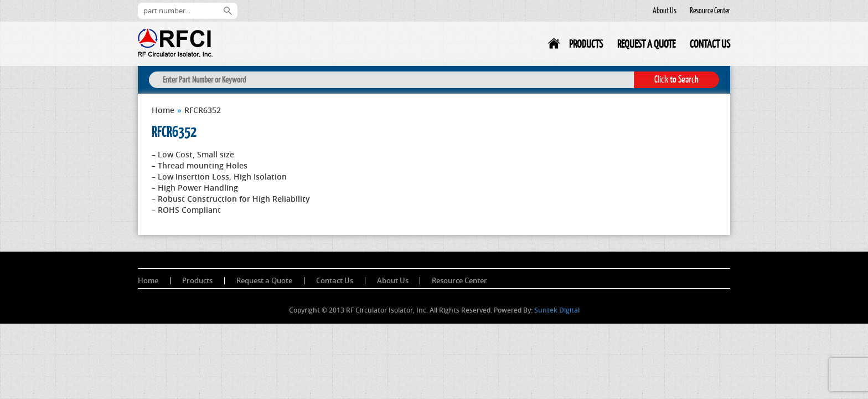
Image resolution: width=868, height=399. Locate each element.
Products (586, 44)
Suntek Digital (557, 310)
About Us (665, 11)
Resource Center (710, 11)
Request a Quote (646, 44)
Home (555, 46)
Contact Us (710, 44)
